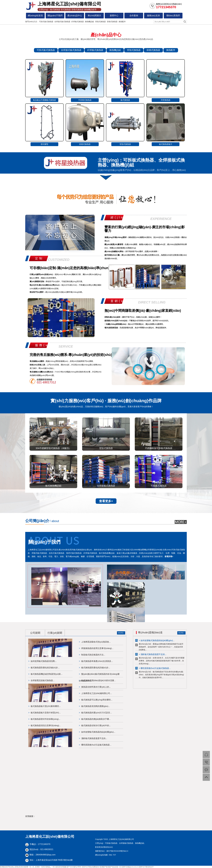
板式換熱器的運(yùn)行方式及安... (97, 713)
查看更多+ (106, 501)
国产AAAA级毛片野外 (74, 867)
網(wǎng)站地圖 (101, 855)
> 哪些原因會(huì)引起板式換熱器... (155, 668)
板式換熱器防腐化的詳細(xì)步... (45, 668)
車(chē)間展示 (94, 16)
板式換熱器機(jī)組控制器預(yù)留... (47, 674)
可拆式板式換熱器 (46, 22)
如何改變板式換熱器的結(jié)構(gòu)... (98, 732)
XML (110, 855)
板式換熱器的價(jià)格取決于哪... (96, 719)
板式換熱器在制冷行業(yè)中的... (96, 725)
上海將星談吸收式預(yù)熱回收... (96, 642)
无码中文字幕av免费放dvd (90, 867)
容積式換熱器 (112, 22)
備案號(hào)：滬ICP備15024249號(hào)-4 (112, 851)
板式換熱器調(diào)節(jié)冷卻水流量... (98, 680)
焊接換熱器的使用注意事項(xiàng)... (97, 648)
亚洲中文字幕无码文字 (146, 867)
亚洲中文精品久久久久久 (130, 867)
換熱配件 (122, 22)
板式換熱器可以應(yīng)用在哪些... (97, 700)
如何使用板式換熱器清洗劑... (44, 661)
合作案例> (124, 573)
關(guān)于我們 (55, 16)
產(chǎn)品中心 (75, 16)
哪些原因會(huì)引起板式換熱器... (96, 745)
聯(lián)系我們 (173, 16)
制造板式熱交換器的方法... (93, 655)
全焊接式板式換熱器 (62, 22)
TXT (114, 855)
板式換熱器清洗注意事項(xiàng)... (46, 725)
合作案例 (134, 16)
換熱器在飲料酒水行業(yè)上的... (96, 687)
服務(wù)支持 (153, 16)
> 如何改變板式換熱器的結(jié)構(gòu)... (157, 640)
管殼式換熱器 (100, 22)
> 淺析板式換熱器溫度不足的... (153, 654)
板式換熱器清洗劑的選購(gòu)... (96, 706)
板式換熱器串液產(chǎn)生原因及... (97, 661)
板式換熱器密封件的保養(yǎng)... (45, 719)
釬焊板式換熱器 (78, 22)
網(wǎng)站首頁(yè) (35, 16)
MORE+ (121, 633)
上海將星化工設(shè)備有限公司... (97, 693)
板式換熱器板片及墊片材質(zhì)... (46, 713)
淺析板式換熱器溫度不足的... (94, 738)
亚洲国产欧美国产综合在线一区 (110, 867)
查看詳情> (169, 556)
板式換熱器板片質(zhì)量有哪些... (46, 706)
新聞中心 (114, 16)
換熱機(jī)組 (89, 22)
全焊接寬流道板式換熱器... (43, 680)
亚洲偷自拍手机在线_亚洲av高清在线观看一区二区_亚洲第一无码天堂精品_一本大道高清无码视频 (33, 867)
